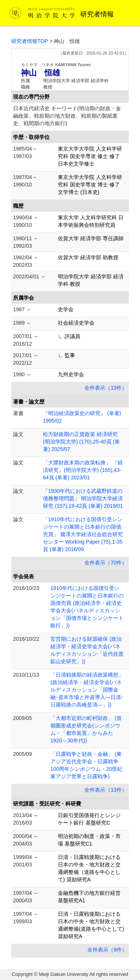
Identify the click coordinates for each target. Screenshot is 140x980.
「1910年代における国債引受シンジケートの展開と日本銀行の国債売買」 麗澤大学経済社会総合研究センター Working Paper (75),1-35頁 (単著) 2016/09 (83, 534)
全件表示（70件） (106, 563)
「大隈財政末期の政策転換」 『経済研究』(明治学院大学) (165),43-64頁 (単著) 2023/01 (83, 470)
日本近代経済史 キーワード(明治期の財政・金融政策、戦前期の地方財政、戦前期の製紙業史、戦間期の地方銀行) (67, 116)
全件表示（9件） (107, 950)
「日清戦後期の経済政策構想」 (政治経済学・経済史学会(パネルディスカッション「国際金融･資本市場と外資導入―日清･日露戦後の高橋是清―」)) (87, 690)
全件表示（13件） (106, 388)
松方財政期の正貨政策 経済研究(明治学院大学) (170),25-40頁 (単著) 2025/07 (81, 442)
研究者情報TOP (30, 41)
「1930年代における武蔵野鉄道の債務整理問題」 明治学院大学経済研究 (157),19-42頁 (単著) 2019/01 (83, 498)
